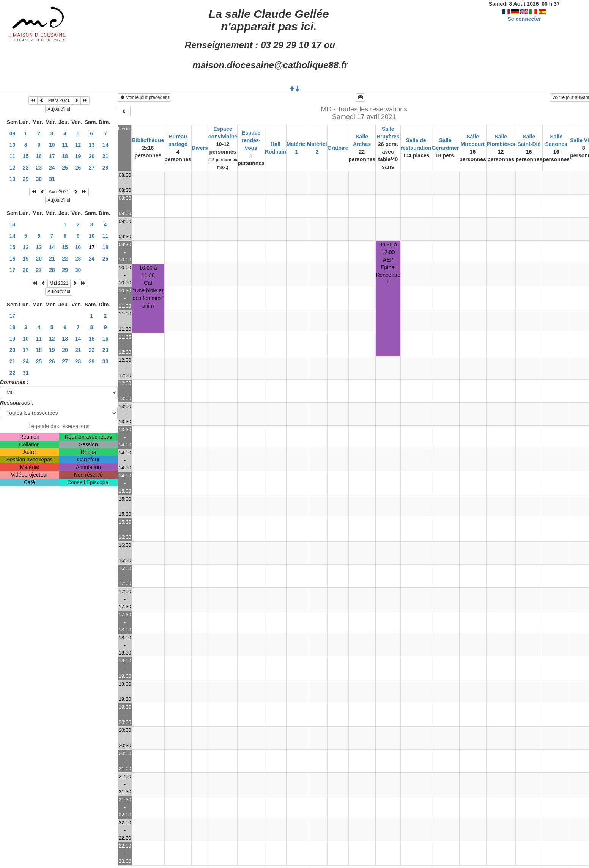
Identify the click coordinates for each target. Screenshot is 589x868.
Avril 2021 (59, 192)
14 (106, 145)
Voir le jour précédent (144, 97)
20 (92, 156)
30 (39, 179)
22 (26, 168)
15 (26, 156)
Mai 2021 (59, 283)
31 (52, 179)
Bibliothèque (148, 140)
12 (78, 145)
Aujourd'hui (59, 109)
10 (13, 145)
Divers (200, 148)
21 (106, 156)
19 (78, 156)
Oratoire (338, 148)
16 (39, 156)
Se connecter (524, 19)
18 (65, 156)
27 (92, 168)
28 (106, 168)
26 (78, 168)
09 (13, 133)
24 (52, 168)
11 (65, 145)
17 (52, 156)
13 (92, 145)
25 (65, 168)
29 (26, 179)
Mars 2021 (59, 100)
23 (39, 168)
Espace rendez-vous (251, 140)
